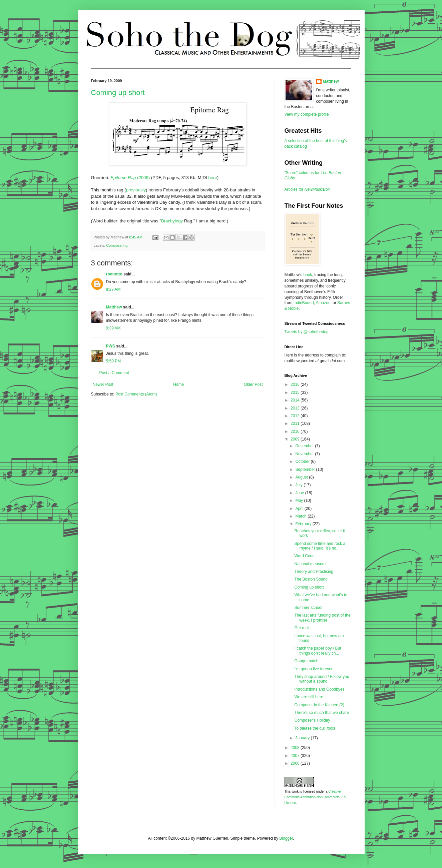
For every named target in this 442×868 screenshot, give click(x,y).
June (300, 493)
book (308, 275)
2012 (296, 416)
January (303, 738)
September (306, 470)
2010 (296, 431)
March (301, 516)
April (300, 509)
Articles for (307, 189)
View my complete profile (307, 114)
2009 (296, 439)
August (302, 477)
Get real (301, 628)
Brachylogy (172, 221)
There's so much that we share (322, 713)
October (303, 462)
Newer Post (103, 384)
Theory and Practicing (314, 572)
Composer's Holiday (312, 720)
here (212, 178)
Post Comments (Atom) (136, 394)
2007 (296, 756)
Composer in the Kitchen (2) (319, 705)
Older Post (253, 384)
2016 (296, 384)
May (300, 501)
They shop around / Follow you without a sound (322, 679)
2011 (296, 423)
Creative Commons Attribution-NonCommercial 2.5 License (315, 797)
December (305, 446)
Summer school (308, 608)
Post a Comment (114, 373)
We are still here (309, 697)
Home (178, 384)
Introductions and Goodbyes (319, 689)
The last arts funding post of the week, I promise (322, 618)
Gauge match (306, 661)
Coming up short (118, 93)
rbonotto (114, 274)
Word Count (305, 556)
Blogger (286, 838)
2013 (296, 408)
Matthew (114, 307)
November (305, 454)
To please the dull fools (315, 728)
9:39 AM (113, 328)
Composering (117, 245)
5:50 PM (114, 361)
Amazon (323, 303)
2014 (296, 400)
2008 (296, 748)
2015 (296, 392)
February (304, 524)
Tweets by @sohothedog (307, 332)
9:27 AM (113, 289)
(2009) (130, 178)
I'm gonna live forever (313, 669)
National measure (310, 564)
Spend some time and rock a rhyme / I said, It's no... (320, 546)
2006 (296, 763)
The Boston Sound (311, 579)
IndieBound (304, 303)
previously (136, 190)
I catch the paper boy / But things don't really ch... (318, 651)
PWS (111, 346)
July (299, 485)
